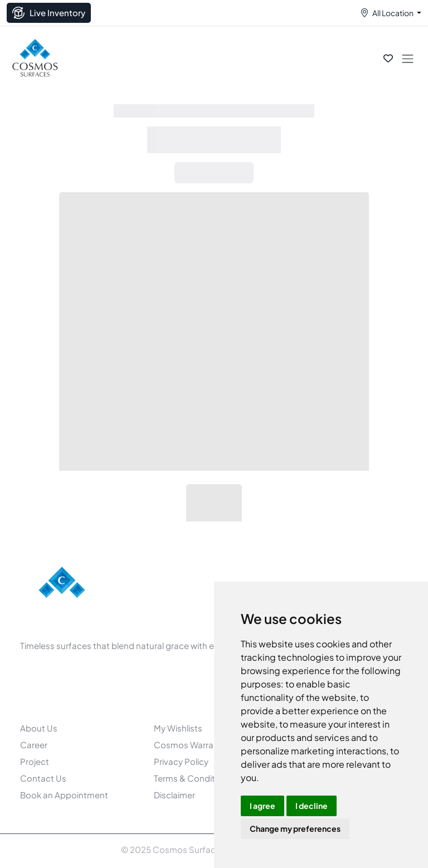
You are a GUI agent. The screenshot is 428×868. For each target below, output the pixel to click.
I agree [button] (262, 806)
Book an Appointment (64, 795)
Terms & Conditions (193, 778)
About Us (39, 728)
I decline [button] (312, 806)
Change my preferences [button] (295, 828)
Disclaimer (174, 795)
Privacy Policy (181, 761)
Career (34, 745)
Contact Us (43, 778)
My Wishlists (178, 728)
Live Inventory (49, 13)
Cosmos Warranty (190, 745)
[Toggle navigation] (408, 58)
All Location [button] (393, 13)
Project (35, 761)
